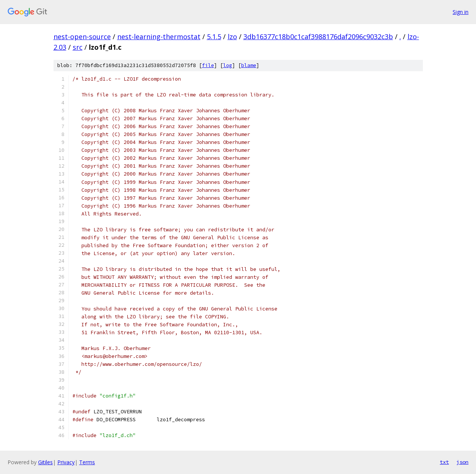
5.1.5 (214, 37)
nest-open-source (82, 37)
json (462, 462)
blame (249, 65)
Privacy (66, 462)
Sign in (461, 12)
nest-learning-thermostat (159, 37)
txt (444, 462)
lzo (232, 37)
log (228, 65)
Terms (87, 462)
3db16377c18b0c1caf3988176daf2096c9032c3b (318, 37)
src (78, 47)
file (208, 65)
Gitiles (45, 462)
